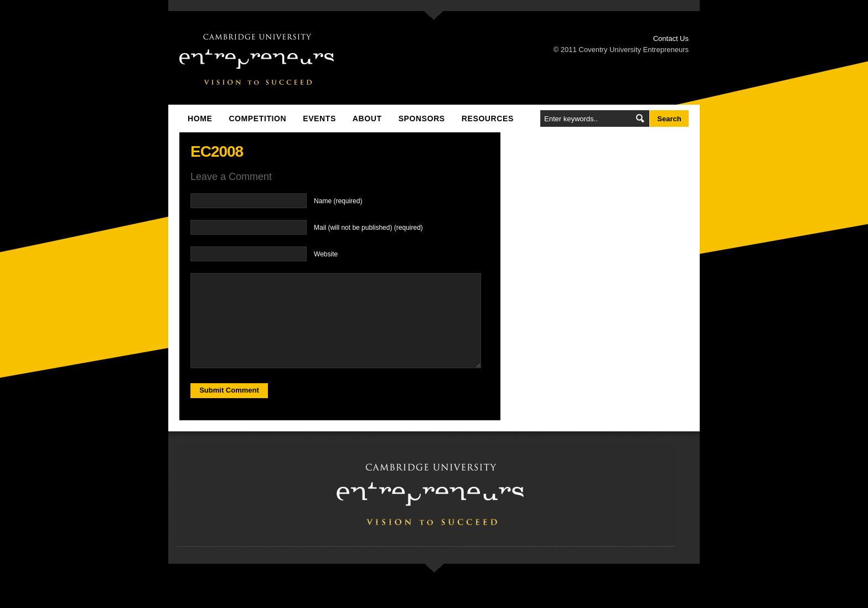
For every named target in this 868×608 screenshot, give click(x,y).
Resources (488, 118)
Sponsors (422, 118)
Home (200, 118)
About (367, 118)
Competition (257, 118)
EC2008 (217, 151)
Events (319, 118)
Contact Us (671, 38)
